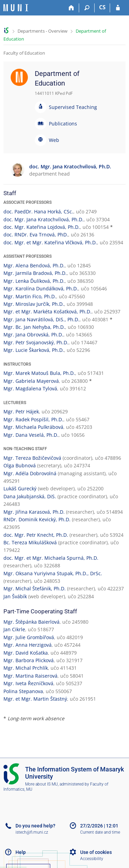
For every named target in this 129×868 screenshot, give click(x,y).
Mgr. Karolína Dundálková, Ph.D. (41, 288)
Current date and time (100, 832)
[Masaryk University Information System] (16, 8)
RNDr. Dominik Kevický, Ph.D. (37, 519)
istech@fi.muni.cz (32, 832)
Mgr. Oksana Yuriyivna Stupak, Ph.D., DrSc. (53, 573)
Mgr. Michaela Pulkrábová (33, 427)
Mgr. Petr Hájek (21, 411)
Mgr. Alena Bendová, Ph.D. (34, 265)
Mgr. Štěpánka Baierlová (31, 622)
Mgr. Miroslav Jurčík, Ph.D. (34, 304)
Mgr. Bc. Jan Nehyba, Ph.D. (34, 327)
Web (54, 140)
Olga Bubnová (20, 465)
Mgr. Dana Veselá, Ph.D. (31, 435)
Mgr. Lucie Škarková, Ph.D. (34, 350)
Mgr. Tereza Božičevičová (32, 458)
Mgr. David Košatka (26, 653)
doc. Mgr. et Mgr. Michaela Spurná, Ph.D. (51, 558)
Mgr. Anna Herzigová (28, 645)
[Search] (87, 8)
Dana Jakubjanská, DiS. (30, 496)
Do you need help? (35, 826)
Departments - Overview (42, 31)
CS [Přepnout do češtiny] (102, 7)
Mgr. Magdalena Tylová (30, 388)
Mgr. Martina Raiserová (30, 676)
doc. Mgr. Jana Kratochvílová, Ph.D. (44, 219)
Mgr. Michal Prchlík (26, 668)
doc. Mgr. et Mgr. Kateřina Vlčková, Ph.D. (50, 242)
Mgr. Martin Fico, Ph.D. (30, 296)
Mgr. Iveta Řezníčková (28, 683)
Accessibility (92, 859)
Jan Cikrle (14, 629)
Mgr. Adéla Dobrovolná (30, 473)
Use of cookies (96, 852)
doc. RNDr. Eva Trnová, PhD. (36, 235)
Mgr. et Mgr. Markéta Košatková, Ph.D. (47, 311)
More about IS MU (41, 784)
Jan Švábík (15, 596)
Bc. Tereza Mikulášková (30, 542)
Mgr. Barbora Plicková (29, 660)
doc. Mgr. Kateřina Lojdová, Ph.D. (42, 227)
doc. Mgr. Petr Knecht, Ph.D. (36, 535)
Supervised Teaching (73, 107)
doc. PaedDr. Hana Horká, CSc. (38, 212)
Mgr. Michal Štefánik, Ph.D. (35, 588)
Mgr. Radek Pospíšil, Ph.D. (33, 419)
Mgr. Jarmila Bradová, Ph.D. (35, 273)
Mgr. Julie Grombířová (29, 637)
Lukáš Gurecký (20, 488)
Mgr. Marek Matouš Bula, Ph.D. (39, 373)
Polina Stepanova (23, 691)
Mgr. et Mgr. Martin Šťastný (35, 699)
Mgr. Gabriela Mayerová (31, 381)
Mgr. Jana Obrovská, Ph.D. (33, 335)
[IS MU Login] (118, 8)
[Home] (71, 8)
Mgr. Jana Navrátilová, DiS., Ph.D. (41, 319)
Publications (63, 124)
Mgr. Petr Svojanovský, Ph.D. (36, 342)
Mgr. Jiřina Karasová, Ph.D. (34, 512)
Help (21, 852)
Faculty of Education (24, 53)
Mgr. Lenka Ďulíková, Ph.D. (34, 281)
